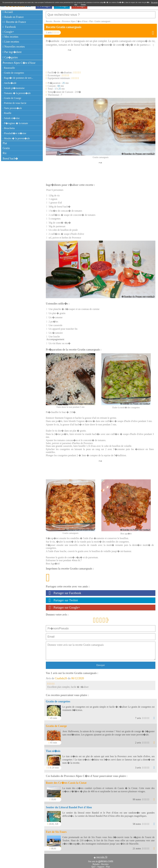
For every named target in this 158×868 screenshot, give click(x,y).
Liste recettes (11, 42)
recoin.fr (102, 856)
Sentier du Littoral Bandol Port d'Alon (69, 806)
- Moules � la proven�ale (16, 138)
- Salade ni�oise (11, 118)
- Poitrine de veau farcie (15, 103)
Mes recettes (10, 37)
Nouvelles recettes (14, 47)
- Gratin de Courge (12, 98)
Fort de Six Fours (56, 830)
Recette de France (14, 22)
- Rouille (7, 113)
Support (101, 865)
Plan (108, 865)
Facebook (9, 27)
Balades (96, 863)
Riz (5, 153)
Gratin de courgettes (58, 700)
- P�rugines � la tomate (15, 123)
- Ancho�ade (9, 83)
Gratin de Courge (56, 724)
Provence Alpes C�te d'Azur (19, 63)
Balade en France (13, 17)
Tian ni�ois (53, 749)
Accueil (8, 12)
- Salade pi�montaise (14, 88)
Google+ (8, 32)
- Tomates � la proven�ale (17, 93)
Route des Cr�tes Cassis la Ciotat (66, 781)
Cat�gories (10, 57)
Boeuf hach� (10, 159)
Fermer (83, 4)
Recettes (105, 863)
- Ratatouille (9, 68)
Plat (5, 143)
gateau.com (106, 860)
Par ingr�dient (12, 52)
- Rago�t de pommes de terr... (18, 78)
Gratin (6, 148)
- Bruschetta (9, 128)
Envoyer (101, 664)
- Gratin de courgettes (13, 73)
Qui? (93, 865)
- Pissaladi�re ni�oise (14, 133)
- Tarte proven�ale (12, 108)
